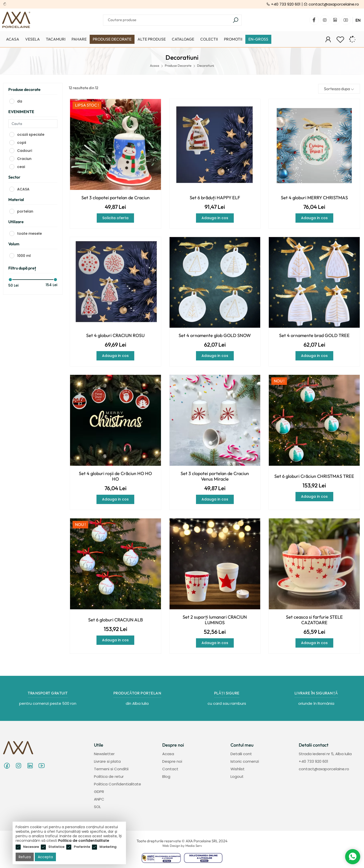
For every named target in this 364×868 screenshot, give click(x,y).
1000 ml (24, 256)
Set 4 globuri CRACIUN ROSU (115, 336)
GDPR (99, 792)
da (20, 101)
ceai (21, 167)
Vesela (32, 39)
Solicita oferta (115, 218)
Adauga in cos (215, 218)
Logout (237, 776)
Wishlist (238, 769)
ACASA (23, 189)
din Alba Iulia (137, 703)
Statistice (56, 847)
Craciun (24, 159)
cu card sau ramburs (227, 703)
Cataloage (183, 39)
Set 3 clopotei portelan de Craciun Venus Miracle (215, 476)
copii (22, 143)
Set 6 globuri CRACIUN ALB (115, 620)
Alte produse (152, 39)
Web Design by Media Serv (182, 846)
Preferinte (82, 847)
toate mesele (29, 233)
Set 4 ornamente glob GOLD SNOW (215, 336)
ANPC (99, 799)
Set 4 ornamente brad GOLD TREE (314, 336)
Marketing (108, 847)
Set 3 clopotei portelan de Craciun (115, 198)
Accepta (45, 857)
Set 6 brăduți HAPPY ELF (215, 198)
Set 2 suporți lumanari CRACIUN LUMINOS (215, 620)
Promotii (233, 39)
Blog (166, 776)
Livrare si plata (107, 761)
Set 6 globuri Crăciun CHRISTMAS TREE (314, 476)
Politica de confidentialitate (84, 841)
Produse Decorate (112, 39)
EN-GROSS (258, 39)
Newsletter (104, 754)
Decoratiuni (206, 65)
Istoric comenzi (245, 761)
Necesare (31, 847)
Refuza (25, 857)
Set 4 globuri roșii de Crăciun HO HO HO (115, 476)
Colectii (209, 39)
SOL (97, 807)
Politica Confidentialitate (118, 784)
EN (358, 20)
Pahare (79, 39)
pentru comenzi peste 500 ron (48, 703)
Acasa (13, 39)
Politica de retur (109, 776)
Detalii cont (241, 754)
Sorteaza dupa (339, 89)
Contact (170, 769)
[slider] (10, 280)
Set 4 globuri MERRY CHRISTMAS (314, 198)
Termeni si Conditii (111, 769)
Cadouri (25, 151)
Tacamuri (56, 39)
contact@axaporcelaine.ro (331, 4)
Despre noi (172, 761)
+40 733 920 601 (283, 4)
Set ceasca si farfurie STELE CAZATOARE (314, 620)
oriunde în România (316, 703)
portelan (25, 211)
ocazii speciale (31, 135)
